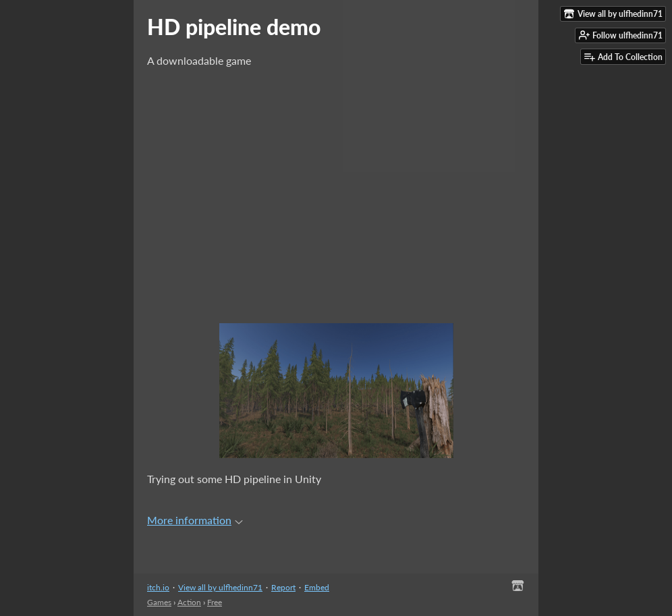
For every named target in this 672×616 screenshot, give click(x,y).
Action (189, 602)
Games (159, 602)
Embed (317, 587)
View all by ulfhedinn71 (220, 587)
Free (215, 602)
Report (283, 587)
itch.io (158, 587)
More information (195, 520)
